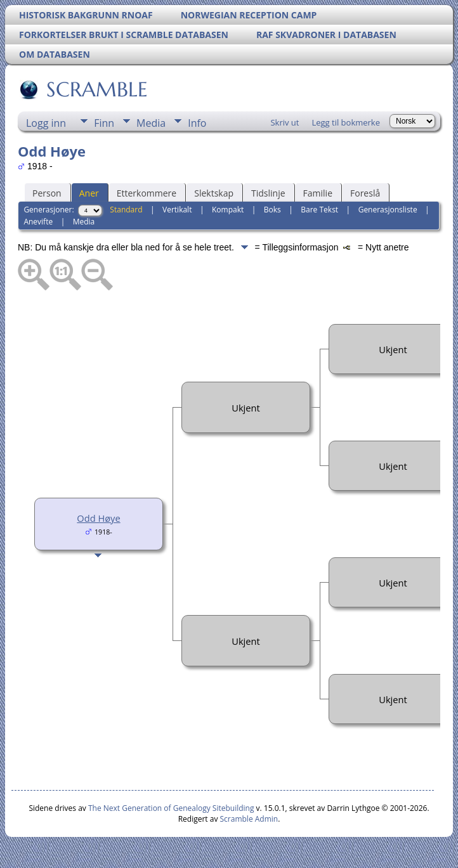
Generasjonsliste (388, 210)
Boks (272, 210)
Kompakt (228, 210)
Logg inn (46, 123)
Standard (126, 210)
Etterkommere (147, 193)
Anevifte (38, 222)
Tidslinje (268, 193)
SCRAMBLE (96, 89)
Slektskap (214, 193)
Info (197, 123)
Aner (89, 193)
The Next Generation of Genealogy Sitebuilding (171, 808)
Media (151, 123)
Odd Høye (98, 518)
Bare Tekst (319, 210)
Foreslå (365, 193)
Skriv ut (285, 122)
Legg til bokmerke (346, 122)
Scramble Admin (249, 819)
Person (47, 193)
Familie (318, 193)
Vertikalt (177, 210)
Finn (104, 123)
